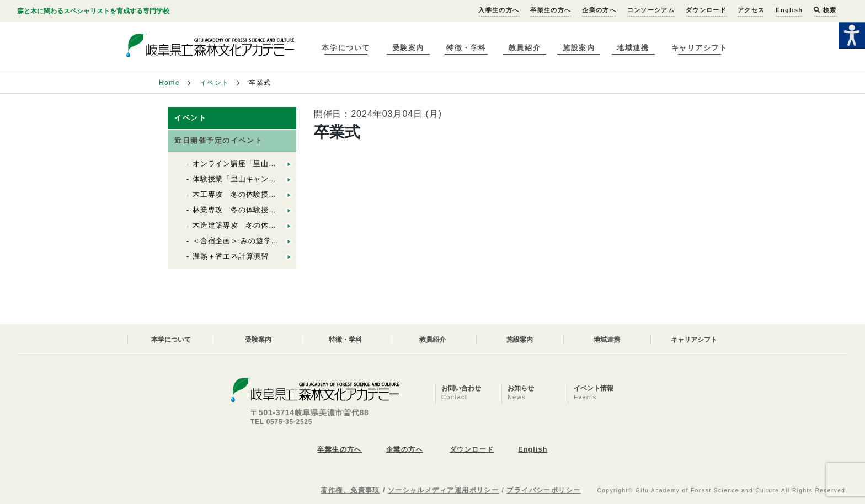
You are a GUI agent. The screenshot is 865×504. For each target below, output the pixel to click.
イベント (215, 83)
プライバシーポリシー (543, 490)
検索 (825, 10)
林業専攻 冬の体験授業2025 (243, 210)
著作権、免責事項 (350, 490)
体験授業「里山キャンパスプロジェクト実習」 (272, 179)
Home (169, 83)
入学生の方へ (499, 10)
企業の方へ (599, 10)
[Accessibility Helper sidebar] (852, 35)
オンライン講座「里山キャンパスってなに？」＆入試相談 (291, 163)
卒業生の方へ (551, 10)
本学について (346, 48)
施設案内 (579, 48)
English (789, 10)
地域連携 (633, 48)
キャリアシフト (700, 48)
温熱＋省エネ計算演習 (231, 256)
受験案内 (408, 48)
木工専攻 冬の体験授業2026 (243, 194)
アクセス (751, 10)
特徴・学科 (466, 48)
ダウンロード (706, 10)
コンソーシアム (651, 10)
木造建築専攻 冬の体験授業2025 (251, 225)
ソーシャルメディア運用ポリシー (444, 490)
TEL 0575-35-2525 (281, 422)
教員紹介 (525, 48)
